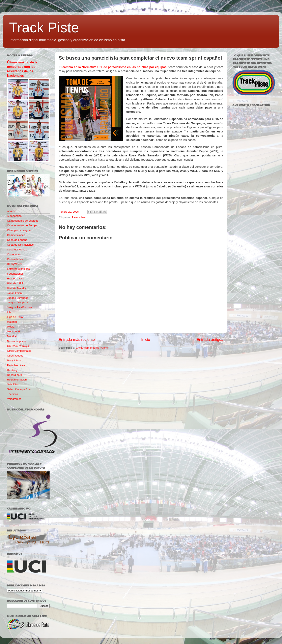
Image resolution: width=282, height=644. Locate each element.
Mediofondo (14, 331)
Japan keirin (14, 293)
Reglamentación (17, 380)
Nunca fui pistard (17, 341)
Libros (11, 312)
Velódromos (14, 399)
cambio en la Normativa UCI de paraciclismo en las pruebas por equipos (115, 67)
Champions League (19, 230)
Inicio (146, 340)
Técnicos (12, 394)
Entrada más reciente (77, 340)
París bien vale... (17, 365)
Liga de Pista (15, 317)
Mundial (12, 336)
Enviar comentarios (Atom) (92, 348)
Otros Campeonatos (19, 351)
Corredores (14, 254)
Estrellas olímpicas (18, 269)
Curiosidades (15, 259)
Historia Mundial (17, 288)
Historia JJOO (16, 279)
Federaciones (15, 274)
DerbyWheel (15, 264)
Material (12, 322)
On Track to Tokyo (18, 346)
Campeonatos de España (22, 221)
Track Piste (44, 28)
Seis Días (13, 384)
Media (11, 327)
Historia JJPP (15, 283)
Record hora (15, 375)
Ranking (12, 370)
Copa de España (17, 240)
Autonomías (14, 216)
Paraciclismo (79, 217)
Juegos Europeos (18, 298)
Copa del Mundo (17, 250)
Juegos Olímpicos (18, 302)
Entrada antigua (210, 340)
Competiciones (16, 235)
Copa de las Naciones (20, 245)
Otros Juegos (15, 356)
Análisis (12, 211)
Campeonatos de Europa (22, 225)
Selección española (19, 389)
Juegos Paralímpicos (20, 307)
